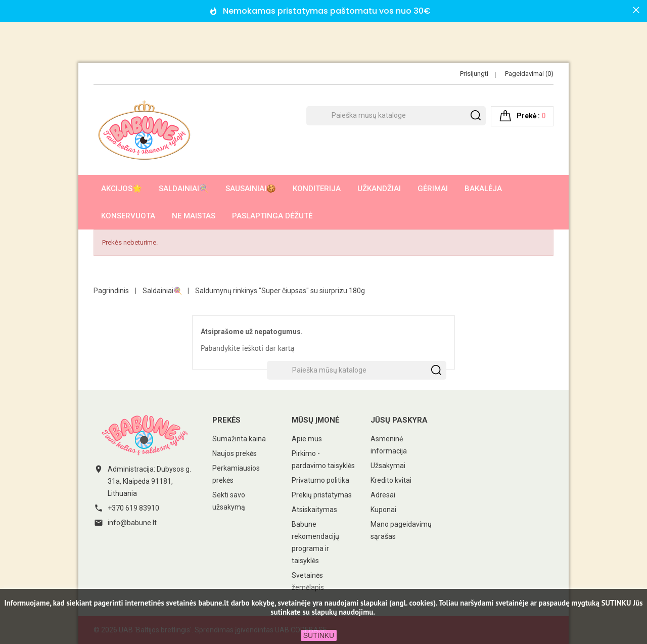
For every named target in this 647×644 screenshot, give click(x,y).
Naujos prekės (235, 453)
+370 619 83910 (133, 508)
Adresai (383, 495)
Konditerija (317, 189)
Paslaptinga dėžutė (272, 216)
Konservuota (128, 216)
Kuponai (383, 510)
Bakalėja (483, 189)
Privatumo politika (320, 480)
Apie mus (307, 439)
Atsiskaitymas (314, 510)
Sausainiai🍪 (251, 189)
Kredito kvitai (391, 480)
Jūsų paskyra (399, 420)
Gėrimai (433, 189)
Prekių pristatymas (322, 495)
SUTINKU (319, 635)
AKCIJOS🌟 (122, 189)
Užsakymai (388, 466)
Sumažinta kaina (239, 439)
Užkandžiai (379, 189)
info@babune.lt (132, 523)
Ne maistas (194, 216)
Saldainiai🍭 (184, 189)
